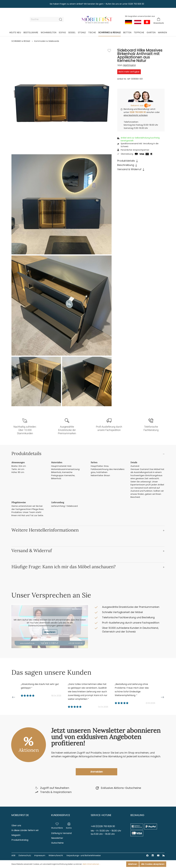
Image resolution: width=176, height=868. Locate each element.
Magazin (16, 835)
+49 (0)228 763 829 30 (103, 826)
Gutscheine (57, 843)
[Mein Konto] (69, 825)
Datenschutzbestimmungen (42, 626)
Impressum (40, 855)
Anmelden (97, 772)
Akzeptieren (50, 632)
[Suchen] (61, 19)
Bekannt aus (137, 105)
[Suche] (44, 19)
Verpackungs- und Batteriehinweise (84, 855)
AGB (13, 855)
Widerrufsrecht (56, 855)
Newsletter (57, 838)
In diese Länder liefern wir (25, 830)
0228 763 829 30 (138, 112)
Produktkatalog (20, 840)
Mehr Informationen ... (92, 864)
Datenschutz (25, 855)
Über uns (16, 825)
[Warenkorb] (159, 21)
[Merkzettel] (57, 825)
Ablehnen (133, 864)
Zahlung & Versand (61, 833)
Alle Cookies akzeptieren (153, 864)
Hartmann (129, 65)
